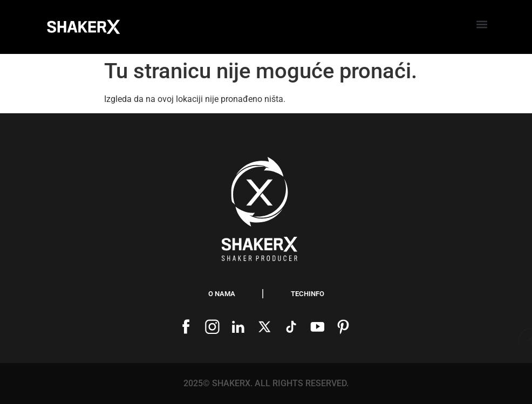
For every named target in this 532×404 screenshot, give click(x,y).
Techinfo (308, 294)
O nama (222, 294)
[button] (482, 25)
